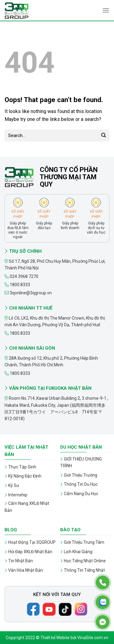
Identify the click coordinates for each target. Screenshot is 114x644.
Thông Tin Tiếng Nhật (84, 570)
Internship (18, 495)
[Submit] (104, 135)
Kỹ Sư (14, 485)
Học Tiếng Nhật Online (85, 561)
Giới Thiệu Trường (81, 475)
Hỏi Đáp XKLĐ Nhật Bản (30, 552)
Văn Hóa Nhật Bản (26, 570)
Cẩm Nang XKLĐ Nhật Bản (27, 507)
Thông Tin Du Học (81, 484)
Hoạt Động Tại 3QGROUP (32, 542)
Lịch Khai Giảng (78, 552)
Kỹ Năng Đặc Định (25, 476)
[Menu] (106, 10)
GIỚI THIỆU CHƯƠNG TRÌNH (81, 462)
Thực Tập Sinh (22, 467)
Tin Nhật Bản (21, 561)
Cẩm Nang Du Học (81, 494)
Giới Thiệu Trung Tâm (84, 542)
